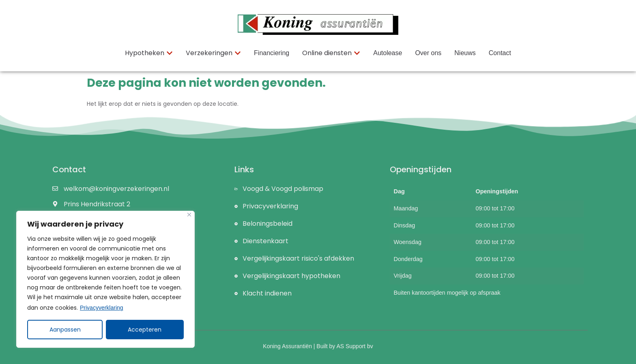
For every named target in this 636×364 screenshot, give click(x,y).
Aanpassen (65, 330)
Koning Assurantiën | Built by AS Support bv (318, 346)
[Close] (189, 215)
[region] (105, 279)
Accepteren (145, 330)
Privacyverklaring (102, 308)
